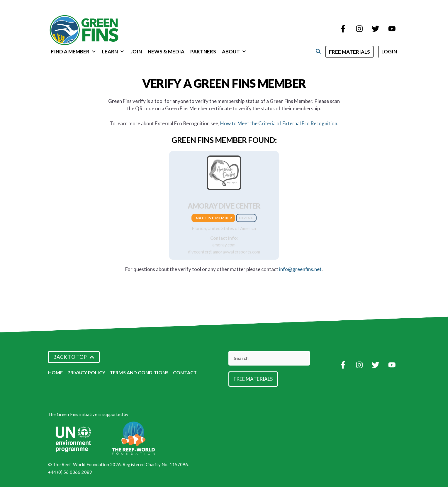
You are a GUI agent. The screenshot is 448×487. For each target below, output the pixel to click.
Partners (203, 51)
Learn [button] (113, 51)
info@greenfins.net (300, 269)
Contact (185, 372)
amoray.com (224, 245)
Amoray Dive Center (224, 206)
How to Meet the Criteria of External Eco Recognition (279, 123)
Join (136, 51)
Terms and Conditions (139, 372)
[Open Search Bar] (318, 51)
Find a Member (74, 51)
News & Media (166, 51)
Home (56, 372)
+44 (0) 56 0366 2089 (70, 472)
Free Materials (349, 52)
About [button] (234, 51)
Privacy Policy (86, 372)
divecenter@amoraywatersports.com (224, 252)
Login (389, 51)
